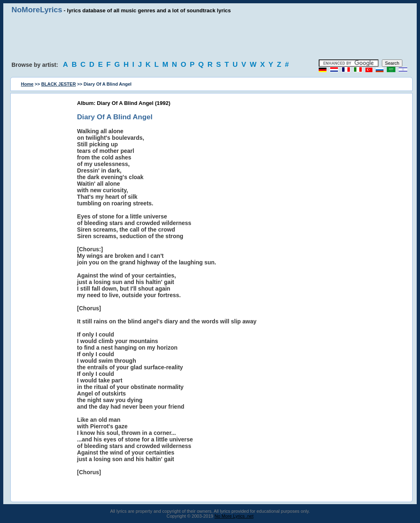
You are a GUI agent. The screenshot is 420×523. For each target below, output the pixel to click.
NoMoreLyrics (37, 10)
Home (27, 84)
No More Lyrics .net (234, 516)
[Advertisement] (210, 37)
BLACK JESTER (59, 84)
